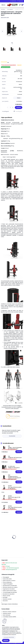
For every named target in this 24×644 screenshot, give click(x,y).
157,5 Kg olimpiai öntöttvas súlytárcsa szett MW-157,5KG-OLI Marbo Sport (11, 540)
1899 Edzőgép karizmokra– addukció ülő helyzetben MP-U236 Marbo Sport (15, 477)
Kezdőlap (3, 9)
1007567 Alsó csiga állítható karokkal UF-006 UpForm (15, 487)
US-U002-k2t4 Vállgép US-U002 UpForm (14, 467)
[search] (20, 5)
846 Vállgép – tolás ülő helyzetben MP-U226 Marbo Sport (15, 447)
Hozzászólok (12, 436)
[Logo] (12, 5)
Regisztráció (21, 1)
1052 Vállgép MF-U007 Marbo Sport (15, 457)
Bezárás (6, 640)
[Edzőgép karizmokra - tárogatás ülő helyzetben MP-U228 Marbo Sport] (12, 28)
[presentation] (3, 31)
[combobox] (18, 98)
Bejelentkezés (14, 1)
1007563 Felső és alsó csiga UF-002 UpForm (14, 497)
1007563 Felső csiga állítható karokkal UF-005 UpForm (15, 507)
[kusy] (10, 107)
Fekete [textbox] (19, 98)
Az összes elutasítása (9, 637)
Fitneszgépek (10, 9)
